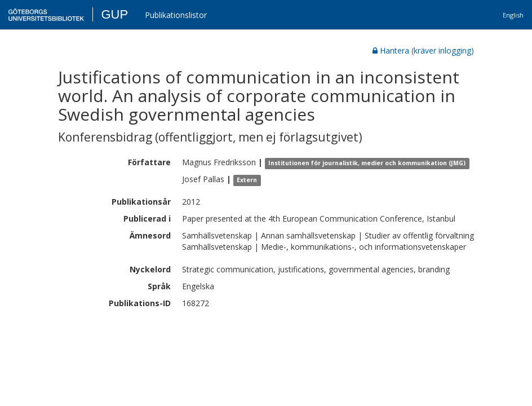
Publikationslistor (176, 15)
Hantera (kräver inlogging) (423, 50)
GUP (114, 14)
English (513, 15)
